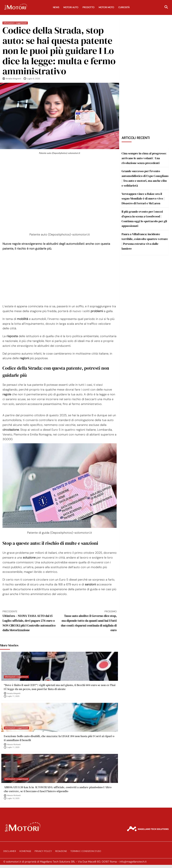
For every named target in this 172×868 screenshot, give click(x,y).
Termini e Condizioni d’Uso (86, 851)
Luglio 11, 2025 (13, 696)
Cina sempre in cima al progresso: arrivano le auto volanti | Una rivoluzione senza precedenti (144, 158)
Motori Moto (106, 7)
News (56, 7)
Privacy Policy (43, 851)
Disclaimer (10, 851)
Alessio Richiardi (14, 745)
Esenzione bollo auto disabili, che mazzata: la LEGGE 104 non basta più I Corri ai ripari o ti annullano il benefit (59, 738)
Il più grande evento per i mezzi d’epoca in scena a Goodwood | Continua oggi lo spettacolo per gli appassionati (144, 219)
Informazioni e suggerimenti (15, 23)
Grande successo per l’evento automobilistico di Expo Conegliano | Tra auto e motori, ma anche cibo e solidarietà (145, 178)
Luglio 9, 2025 (33, 79)
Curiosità (124, 7)
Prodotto (88, 7)
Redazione (61, 851)
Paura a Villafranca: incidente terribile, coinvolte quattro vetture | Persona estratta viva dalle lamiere (145, 241)
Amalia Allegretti (13, 79)
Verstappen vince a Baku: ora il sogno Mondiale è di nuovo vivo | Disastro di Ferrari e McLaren (143, 199)
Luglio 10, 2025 (13, 798)
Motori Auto (71, 7)
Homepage (25, 851)
